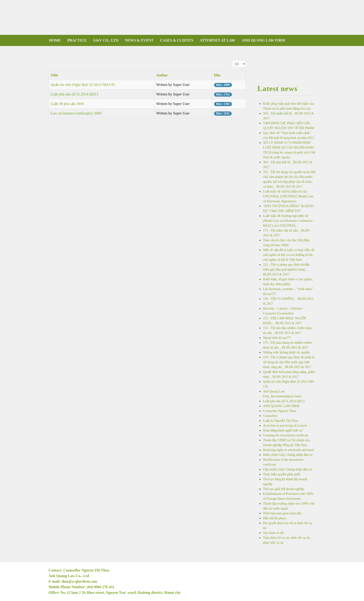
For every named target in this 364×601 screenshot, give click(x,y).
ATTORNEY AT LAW (217, 40)
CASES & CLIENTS (177, 40)
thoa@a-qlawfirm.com (79, 581)
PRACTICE (77, 40)
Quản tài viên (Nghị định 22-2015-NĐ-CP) (83, 85)
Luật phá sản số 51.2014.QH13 (74, 94)
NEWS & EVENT (139, 40)
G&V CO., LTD (106, 40)
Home (55, 40)
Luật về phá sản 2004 (67, 104)
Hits (217, 75)
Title (54, 75)
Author (162, 75)
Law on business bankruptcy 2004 (76, 113)
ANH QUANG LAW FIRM (263, 40)
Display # (232, 60)
